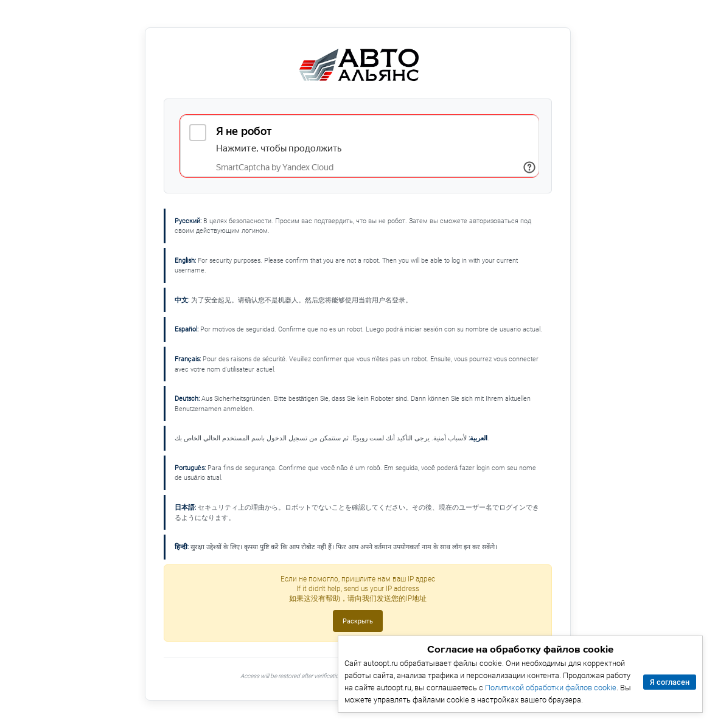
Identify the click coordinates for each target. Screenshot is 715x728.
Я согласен (670, 682)
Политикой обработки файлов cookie (551, 688)
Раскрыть (358, 621)
